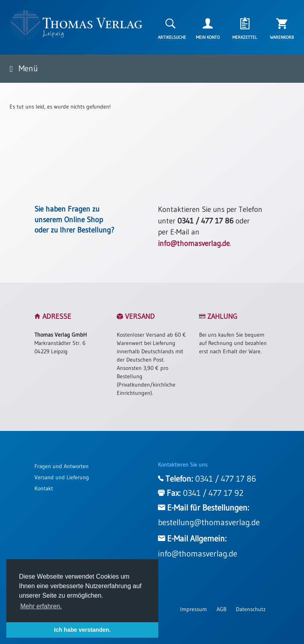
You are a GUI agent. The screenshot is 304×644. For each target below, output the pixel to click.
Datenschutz (251, 609)
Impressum (194, 609)
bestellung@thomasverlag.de (209, 522)
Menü (24, 69)
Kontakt (44, 488)
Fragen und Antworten (62, 466)
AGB (221, 609)
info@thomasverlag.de (194, 243)
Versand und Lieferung (62, 477)
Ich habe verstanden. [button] (82, 630)
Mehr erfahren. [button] (41, 606)
